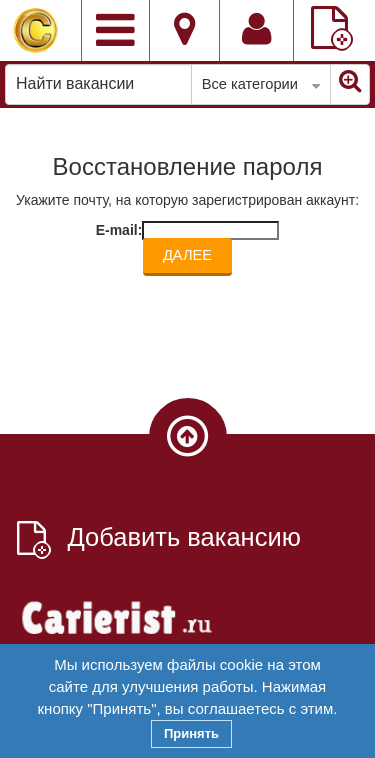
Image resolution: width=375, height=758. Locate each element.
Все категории (261, 85)
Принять (191, 733)
